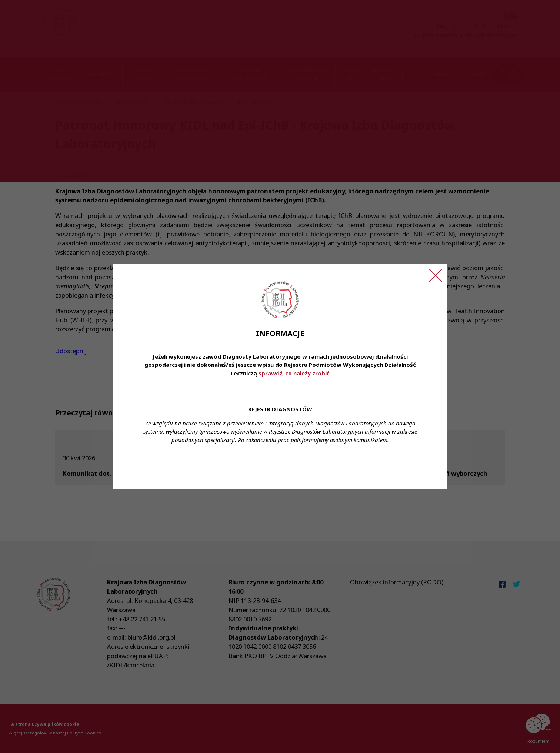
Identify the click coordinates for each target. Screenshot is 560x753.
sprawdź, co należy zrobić (294, 373)
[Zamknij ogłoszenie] (436, 275)
